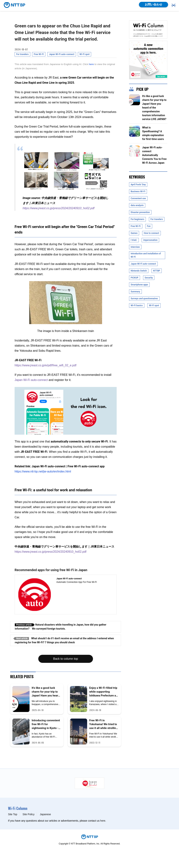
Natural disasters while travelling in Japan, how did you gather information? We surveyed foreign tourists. (61, 627)
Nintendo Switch (139, 271)
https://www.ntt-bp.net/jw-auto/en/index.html (43, 471)
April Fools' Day (138, 185)
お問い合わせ (153, 4)
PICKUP (135, 278)
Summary (135, 292)
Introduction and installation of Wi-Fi (146, 255)
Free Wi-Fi (39, 54)
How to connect (151, 233)
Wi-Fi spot (84, 54)
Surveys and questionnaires (144, 299)
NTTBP (157, 271)
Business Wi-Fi (138, 191)
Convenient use (138, 198)
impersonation (150, 240)
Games (134, 233)
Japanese (45, 814)
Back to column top (66, 659)
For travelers (22, 54)
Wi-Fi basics (137, 305)
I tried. (134, 240)
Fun (149, 226)
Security (149, 278)
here (91, 64)
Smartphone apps (139, 285)
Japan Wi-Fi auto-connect (62, 54)
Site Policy (29, 814)
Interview (135, 247)
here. (103, 821)
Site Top (13, 814)
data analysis (137, 205)
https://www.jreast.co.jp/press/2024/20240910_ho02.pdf (59, 208)
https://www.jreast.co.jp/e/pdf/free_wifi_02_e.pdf (45, 365)
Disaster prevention (140, 212)
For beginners (137, 219)
